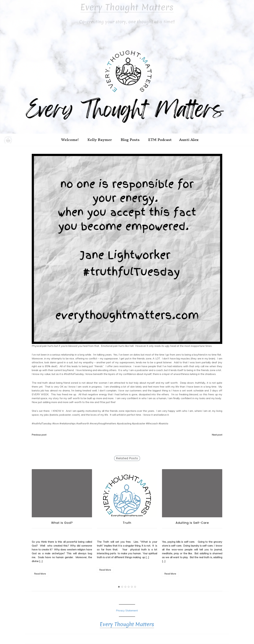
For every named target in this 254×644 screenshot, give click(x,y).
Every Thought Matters (127, 7)
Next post (217, 435)
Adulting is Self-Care (192, 523)
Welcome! (70, 140)
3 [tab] (125, 587)
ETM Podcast (160, 140)
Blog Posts (130, 140)
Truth (127, 523)
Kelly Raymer (100, 140)
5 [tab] (132, 587)
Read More (40, 574)
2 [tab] (122, 587)
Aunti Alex (189, 140)
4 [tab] (129, 587)
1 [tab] (119, 587)
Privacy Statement (127, 613)
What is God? (62, 523)
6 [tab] (135, 587)
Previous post (39, 435)
